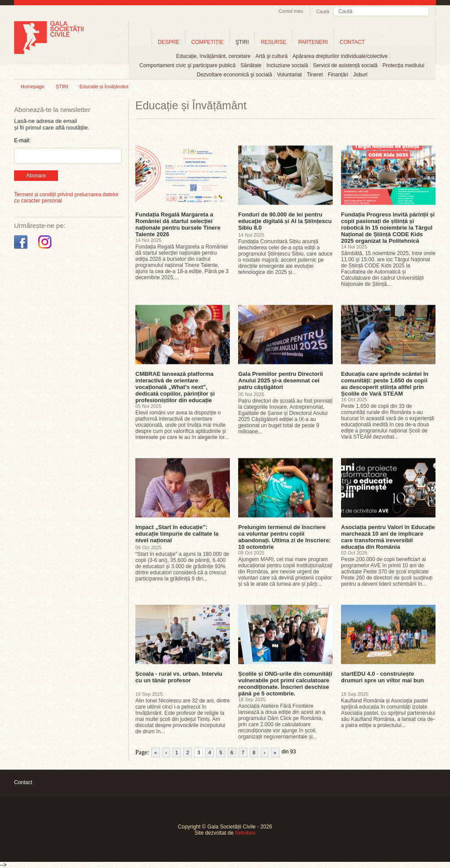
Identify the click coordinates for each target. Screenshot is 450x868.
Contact (23, 782)
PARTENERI (313, 42)
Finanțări (338, 75)
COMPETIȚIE (207, 42)
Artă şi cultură (271, 56)
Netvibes (245, 833)
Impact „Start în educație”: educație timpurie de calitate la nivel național (177, 534)
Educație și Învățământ (104, 86)
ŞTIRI (242, 42)
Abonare (36, 176)
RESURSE (273, 42)
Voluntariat (289, 75)
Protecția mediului (403, 65)
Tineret (315, 75)
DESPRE (169, 42)
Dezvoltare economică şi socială (234, 75)
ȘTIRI (62, 86)
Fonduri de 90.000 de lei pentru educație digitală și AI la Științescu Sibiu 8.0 (285, 221)
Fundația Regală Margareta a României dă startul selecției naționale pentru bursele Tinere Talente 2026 (178, 224)
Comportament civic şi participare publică (187, 65)
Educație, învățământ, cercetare (213, 56)
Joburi (361, 75)
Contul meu (291, 11)
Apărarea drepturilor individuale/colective (340, 56)
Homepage (33, 86)
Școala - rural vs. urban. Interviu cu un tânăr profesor (179, 677)
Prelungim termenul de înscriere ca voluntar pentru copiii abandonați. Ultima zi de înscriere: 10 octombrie (285, 537)
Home (140, 42)
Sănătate (251, 65)
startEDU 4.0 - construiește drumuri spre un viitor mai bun (383, 677)
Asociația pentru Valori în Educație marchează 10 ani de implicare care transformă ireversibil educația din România (388, 537)
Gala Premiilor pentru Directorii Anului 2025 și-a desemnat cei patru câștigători (281, 380)
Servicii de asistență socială (345, 65)
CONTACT (352, 42)
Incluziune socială (287, 65)
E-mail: (22, 140)
